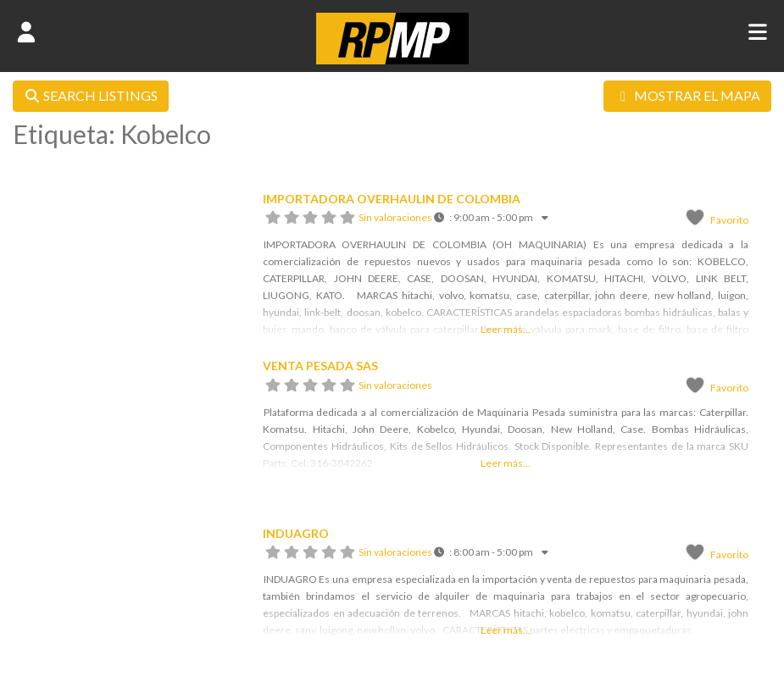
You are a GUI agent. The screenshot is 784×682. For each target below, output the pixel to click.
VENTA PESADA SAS (320, 366)
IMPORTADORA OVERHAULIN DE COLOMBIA (392, 199)
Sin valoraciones (395, 217)
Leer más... (506, 329)
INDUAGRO (296, 533)
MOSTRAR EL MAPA (687, 95)
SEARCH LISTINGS (91, 95)
